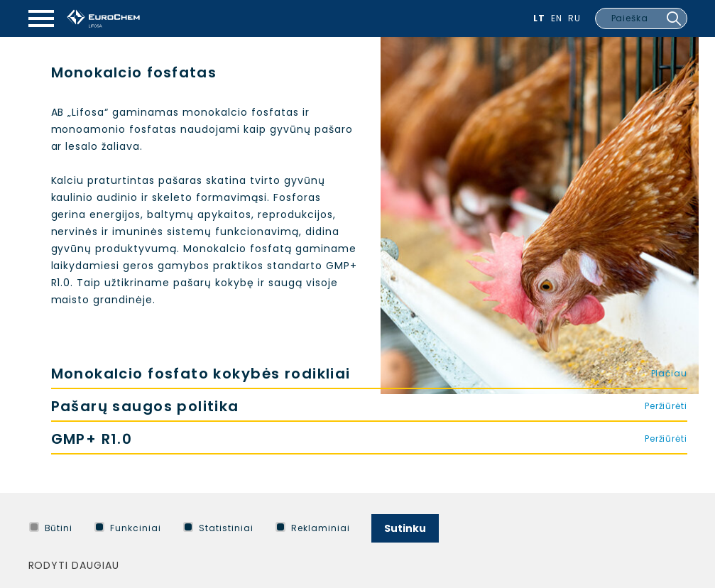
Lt (539, 18)
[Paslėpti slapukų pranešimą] (684, 525)
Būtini (51, 528)
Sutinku (405, 528)
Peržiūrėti (666, 406)
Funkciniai (128, 528)
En (557, 18)
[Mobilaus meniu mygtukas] (41, 18)
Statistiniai (218, 528)
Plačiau (669, 373)
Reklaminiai (313, 528)
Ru (574, 18)
